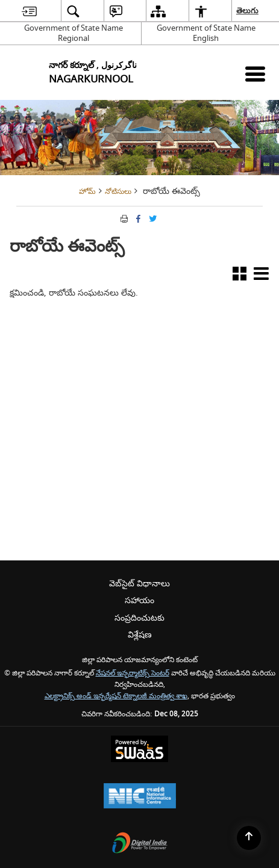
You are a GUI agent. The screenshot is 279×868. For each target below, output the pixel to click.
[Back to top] (249, 838)
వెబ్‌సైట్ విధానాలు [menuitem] (139, 584)
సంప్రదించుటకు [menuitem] (139, 618)
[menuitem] (29, 11)
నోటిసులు (118, 192)
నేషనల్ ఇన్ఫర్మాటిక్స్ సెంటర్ (133, 673)
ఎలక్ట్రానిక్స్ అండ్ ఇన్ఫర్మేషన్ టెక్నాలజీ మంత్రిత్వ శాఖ (116, 696)
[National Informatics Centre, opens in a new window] (140, 797)
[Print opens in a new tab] (123, 218)
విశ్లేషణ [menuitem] (140, 635)
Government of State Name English (206, 33)
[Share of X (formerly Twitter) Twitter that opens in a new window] (152, 218)
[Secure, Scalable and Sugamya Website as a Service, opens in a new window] (139, 750)
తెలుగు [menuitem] (248, 11)
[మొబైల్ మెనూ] (255, 74)
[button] (240, 276)
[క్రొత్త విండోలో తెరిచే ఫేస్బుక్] (137, 218)
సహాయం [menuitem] (139, 600)
